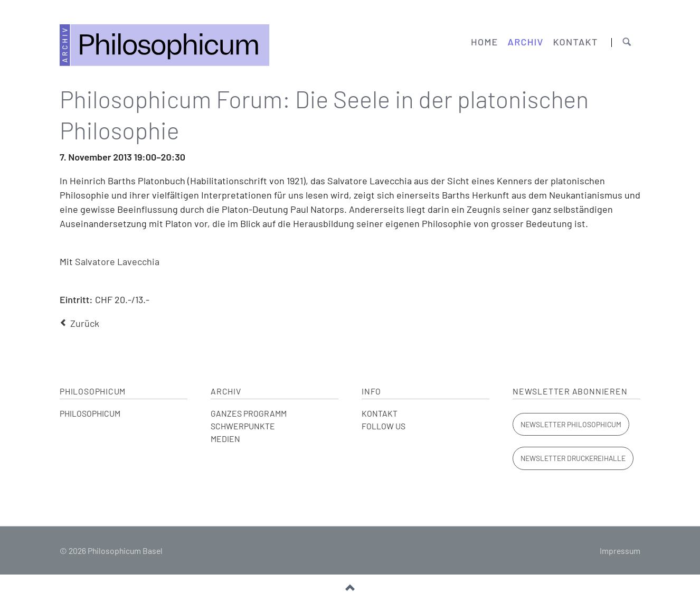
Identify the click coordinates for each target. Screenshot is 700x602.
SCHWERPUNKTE (243, 426)
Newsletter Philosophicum (571, 424)
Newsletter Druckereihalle (573, 458)
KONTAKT (380, 413)
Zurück (85, 323)
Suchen (627, 43)
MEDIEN (225, 439)
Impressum (620, 551)
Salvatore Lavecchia (117, 261)
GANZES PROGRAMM (249, 413)
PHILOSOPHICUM (90, 413)
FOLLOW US (384, 426)
